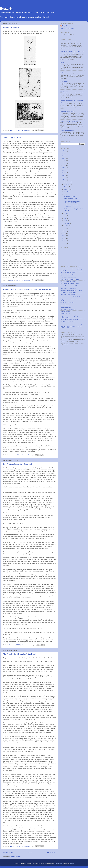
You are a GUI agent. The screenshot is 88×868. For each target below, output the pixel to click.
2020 (64, 161)
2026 (64, 151)
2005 (64, 243)
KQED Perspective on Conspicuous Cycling (72, 324)
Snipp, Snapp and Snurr (12, 138)
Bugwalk (6, 9)
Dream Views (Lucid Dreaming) (69, 320)
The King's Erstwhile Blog (68, 303)
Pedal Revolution (65, 314)
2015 (64, 173)
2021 (64, 158)
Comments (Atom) (16, 856)
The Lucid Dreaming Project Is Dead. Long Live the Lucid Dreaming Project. (72, 52)
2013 (64, 177)
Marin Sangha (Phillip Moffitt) (68, 293)
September (67, 189)
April (65, 218)
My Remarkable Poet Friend (68, 275)
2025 (64, 153)
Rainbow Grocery (65, 312)
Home (30, 852)
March (66, 221)
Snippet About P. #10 (66, 72)
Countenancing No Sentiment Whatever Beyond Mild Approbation (27, 289)
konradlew (59, 863)
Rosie (62, 63)
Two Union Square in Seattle (68, 309)
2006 (64, 241)
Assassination (64, 91)
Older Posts (52, 852)
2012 (64, 180)
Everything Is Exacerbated (68, 112)
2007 (64, 238)
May (65, 216)
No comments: (26, 130)
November (67, 184)
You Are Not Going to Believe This (70, 131)
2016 (64, 170)
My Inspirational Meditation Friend (70, 284)
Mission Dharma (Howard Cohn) (69, 286)
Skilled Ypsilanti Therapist (68, 273)
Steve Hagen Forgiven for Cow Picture (71, 42)
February (67, 223)
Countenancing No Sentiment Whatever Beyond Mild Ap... (72, 202)
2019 (64, 163)
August (66, 192)
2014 (64, 175)
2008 (64, 236)
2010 (64, 231)
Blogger (72, 863)
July (65, 194)
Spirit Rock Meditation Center (69, 288)
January (66, 225)
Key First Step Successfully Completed (18, 464)
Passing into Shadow (11, 27)
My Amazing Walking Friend (68, 277)
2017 (64, 168)
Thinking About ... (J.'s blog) (68, 281)
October (66, 187)
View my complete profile (67, 28)
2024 (64, 156)
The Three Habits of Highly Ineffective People (20, 654)
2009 (64, 233)
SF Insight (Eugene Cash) (68, 295)
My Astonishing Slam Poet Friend (70, 279)
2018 (64, 165)
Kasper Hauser (65, 305)
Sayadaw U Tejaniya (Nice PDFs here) (71, 290)
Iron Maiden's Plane (66, 307)
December (67, 182)
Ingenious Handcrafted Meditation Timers (72, 297)
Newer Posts (8, 852)
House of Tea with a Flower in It (69, 121)
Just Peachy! (64, 82)
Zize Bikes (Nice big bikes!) (68, 322)
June (65, 213)
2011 (64, 229)
